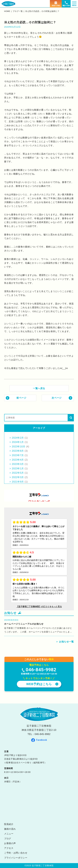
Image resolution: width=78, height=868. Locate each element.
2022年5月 (18, 473)
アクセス (9, 848)
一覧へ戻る (39, 388)
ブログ (8, 839)
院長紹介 (9, 824)
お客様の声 (10, 843)
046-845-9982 (43, 734)
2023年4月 (18, 460)
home (7, 11)
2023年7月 (18, 455)
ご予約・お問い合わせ (16, 853)
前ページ (21, 398)
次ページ (57, 398)
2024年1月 (18, 442)
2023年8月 (18, 451)
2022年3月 (18, 477)
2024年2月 (18, 438)
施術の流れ (10, 829)
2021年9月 (18, 482)
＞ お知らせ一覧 (65, 642)
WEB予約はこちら (39, 684)
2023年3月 (18, 464)
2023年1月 (18, 469)
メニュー (9, 834)
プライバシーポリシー (16, 858)
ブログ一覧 (18, 11)
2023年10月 (19, 447)
